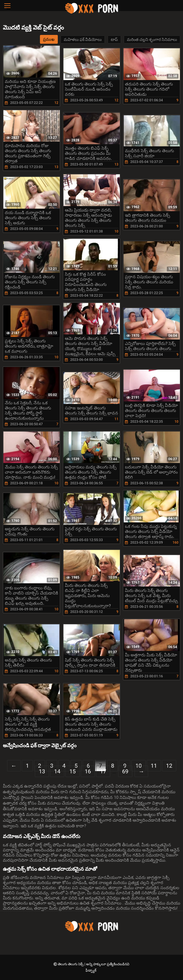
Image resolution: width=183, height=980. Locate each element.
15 (73, 771)
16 (88, 771)
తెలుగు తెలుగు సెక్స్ (71, 964)
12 (169, 766)
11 (154, 766)
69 (125, 771)
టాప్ (114, 39)
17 (103, 771)
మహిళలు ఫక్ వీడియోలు (83, 39)
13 (42, 771)
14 (57, 771)
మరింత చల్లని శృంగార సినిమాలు (152, 39)
